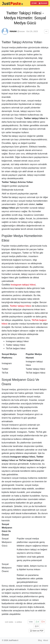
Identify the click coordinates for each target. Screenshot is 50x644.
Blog (40, 640)
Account (43, 3)
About (46, 640)
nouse (13, 31)
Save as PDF (37, 631)
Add (34, 3)
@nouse (21, 31)
